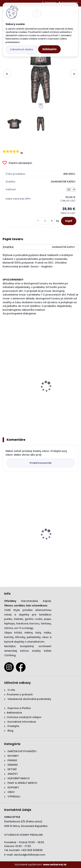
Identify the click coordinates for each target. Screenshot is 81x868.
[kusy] (45, 221)
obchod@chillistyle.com (29, 855)
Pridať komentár (41, 463)
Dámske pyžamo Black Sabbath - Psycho (33, 544)
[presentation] (7, 74)
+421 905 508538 (32, 850)
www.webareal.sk (55, 865)
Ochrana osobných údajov (24, 717)
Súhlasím (49, 49)
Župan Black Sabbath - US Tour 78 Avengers (34, 399)
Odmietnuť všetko (22, 49)
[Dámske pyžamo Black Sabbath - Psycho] (40, 74)
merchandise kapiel (36, 601)
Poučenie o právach (20, 694)
